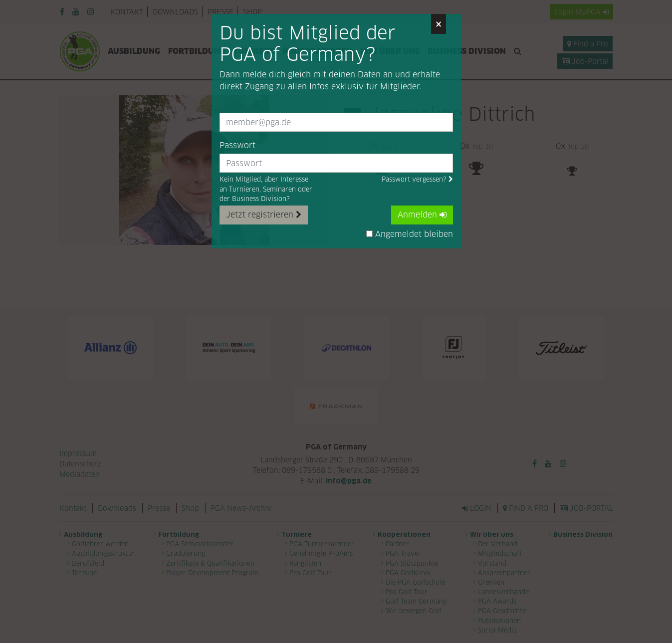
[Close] (439, 24)
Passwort (237, 145)
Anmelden (422, 215)
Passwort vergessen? (417, 179)
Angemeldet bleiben (410, 234)
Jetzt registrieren (264, 215)
